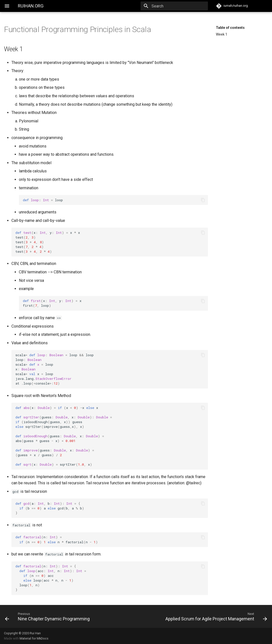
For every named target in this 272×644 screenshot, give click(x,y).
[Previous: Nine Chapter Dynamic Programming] (69, 616)
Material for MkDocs (34, 638)
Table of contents (230, 28)
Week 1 (222, 34)
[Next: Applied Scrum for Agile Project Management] (204, 616)
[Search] (179, 6)
